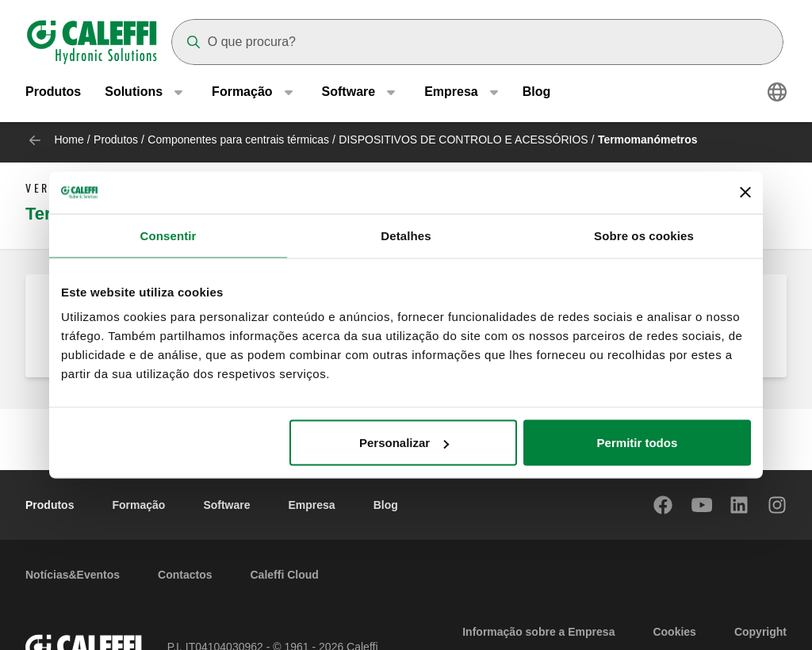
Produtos (53, 95)
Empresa (312, 505)
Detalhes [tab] (406, 235)
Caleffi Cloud (285, 575)
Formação (138, 505)
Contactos (185, 575)
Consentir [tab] (169, 235)
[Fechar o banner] (745, 193)
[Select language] (777, 95)
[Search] (477, 42)
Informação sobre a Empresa (538, 632)
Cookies (674, 632)
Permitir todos (638, 443)
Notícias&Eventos (73, 575)
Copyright (760, 632)
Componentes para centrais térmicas (238, 140)
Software (226, 505)
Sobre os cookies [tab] (644, 235)
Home (69, 140)
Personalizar (404, 443)
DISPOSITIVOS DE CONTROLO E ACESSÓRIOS (463, 140)
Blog (537, 95)
